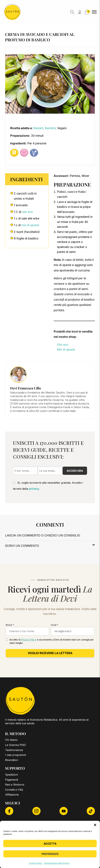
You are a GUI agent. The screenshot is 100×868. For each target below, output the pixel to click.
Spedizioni (11, 775)
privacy (34, 489)
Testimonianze (14, 750)
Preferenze (50, 854)
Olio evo (63, 345)
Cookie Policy (36, 863)
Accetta (50, 844)
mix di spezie (30, 225)
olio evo (27, 212)
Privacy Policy (29, 640)
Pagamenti (12, 780)
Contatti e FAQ (14, 790)
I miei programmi (16, 755)
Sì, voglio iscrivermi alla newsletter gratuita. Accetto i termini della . (48, 486)
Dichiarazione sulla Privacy (57, 863)
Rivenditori (12, 760)
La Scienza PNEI (16, 745)
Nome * (10, 625)
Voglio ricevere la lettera (50, 653)
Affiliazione (12, 795)
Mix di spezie (66, 350)
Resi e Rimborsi (15, 785)
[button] (95, 825)
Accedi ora (75, 471)
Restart (38, 128)
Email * (55, 625)
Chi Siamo (11, 740)
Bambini (50, 128)
